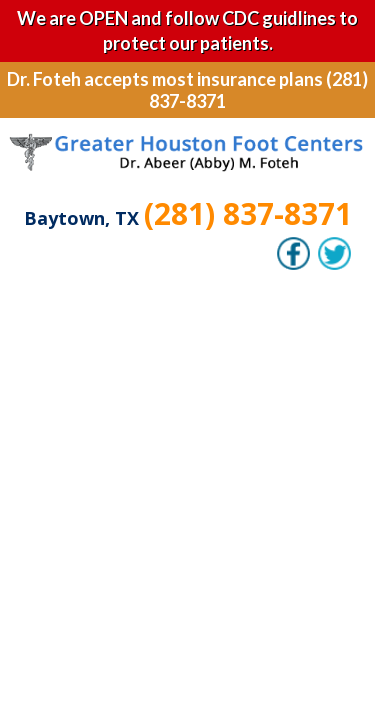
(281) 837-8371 (248, 213)
